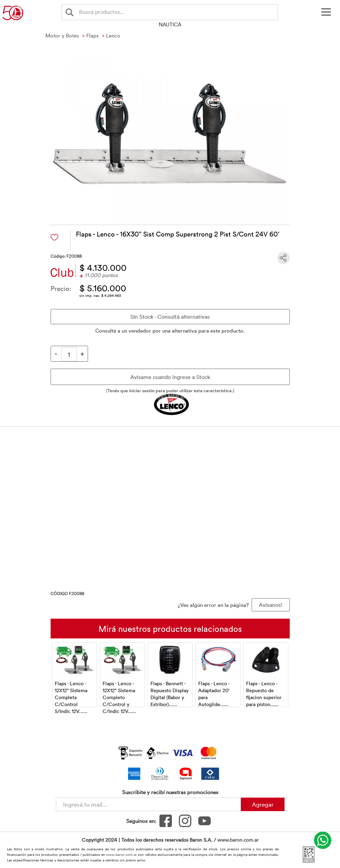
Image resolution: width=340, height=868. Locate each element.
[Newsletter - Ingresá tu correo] (148, 804)
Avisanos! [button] (271, 605)
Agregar (263, 804)
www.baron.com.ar (238, 840)
